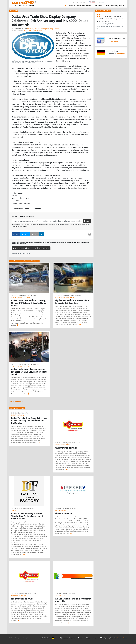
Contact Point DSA (97, 638)
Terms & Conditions (84, 638)
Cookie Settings (122, 638)
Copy (87, 221)
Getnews (14, 511)
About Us (121, 6)
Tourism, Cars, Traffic (69, 594)
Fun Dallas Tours (60, 596)
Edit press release (41, 248)
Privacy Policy (73, 638)
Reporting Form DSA (110, 638)
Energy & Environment (69, 509)
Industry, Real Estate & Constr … (73, 443)
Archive (106, 6)
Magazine (114, 6)
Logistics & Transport (26, 413)
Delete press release (22, 248)
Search (120, 2)
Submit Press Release (84, 6)
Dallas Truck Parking (17, 415)
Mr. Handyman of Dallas (62, 445)
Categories (72, 6)
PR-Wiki (76, 2)
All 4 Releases (16, 401)
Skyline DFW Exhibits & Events (33, 31)
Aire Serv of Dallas (61, 511)
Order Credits (97, 6)
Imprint (82, 2)
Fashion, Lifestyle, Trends (27, 509)
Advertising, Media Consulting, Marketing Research (43, 29)
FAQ (61, 638)
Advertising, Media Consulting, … (29, 295)
